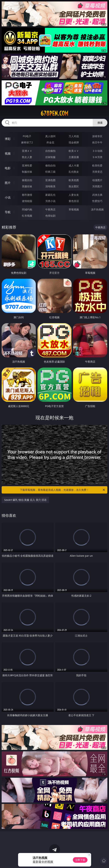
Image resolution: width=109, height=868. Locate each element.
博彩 (8, 139)
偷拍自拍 (50, 165)
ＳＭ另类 (97, 157)
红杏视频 (27, 216)
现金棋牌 (74, 142)
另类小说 (50, 201)
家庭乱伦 (50, 195)
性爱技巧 (97, 201)
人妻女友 (74, 195)
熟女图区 (74, 186)
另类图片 (97, 186)
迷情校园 (27, 201)
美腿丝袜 (27, 186)
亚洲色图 (50, 180)
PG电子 (27, 136)
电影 (8, 168)
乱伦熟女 (74, 172)
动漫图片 (97, 180)
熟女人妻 (27, 157)
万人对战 (74, 136)
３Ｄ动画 (97, 151)
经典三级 (50, 172)
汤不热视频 (97, 209)
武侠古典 (97, 195)
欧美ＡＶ (74, 151)
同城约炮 (27, 209)
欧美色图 (74, 180)
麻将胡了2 (27, 142)
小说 (8, 197)
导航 (8, 212)
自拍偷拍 (50, 151)
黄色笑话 (74, 201)
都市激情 (27, 195)
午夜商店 (50, 209)
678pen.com (54, 113)
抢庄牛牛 (97, 142)
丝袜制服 (50, 157)
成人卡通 (74, 165)
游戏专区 (97, 136)
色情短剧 (50, 216)
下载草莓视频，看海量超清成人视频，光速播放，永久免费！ (63, 490)
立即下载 (80, 860)
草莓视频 (74, 209)
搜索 (100, 123)
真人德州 (50, 136)
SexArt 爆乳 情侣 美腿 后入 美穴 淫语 (25, 500)
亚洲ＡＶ (27, 151)
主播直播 (74, 157)
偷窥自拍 (27, 180)
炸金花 (50, 142)
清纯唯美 (50, 186)
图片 (8, 183)
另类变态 (97, 172)
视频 (8, 153)
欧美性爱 (97, 165)
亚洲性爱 (27, 165)
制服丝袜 (27, 172)
